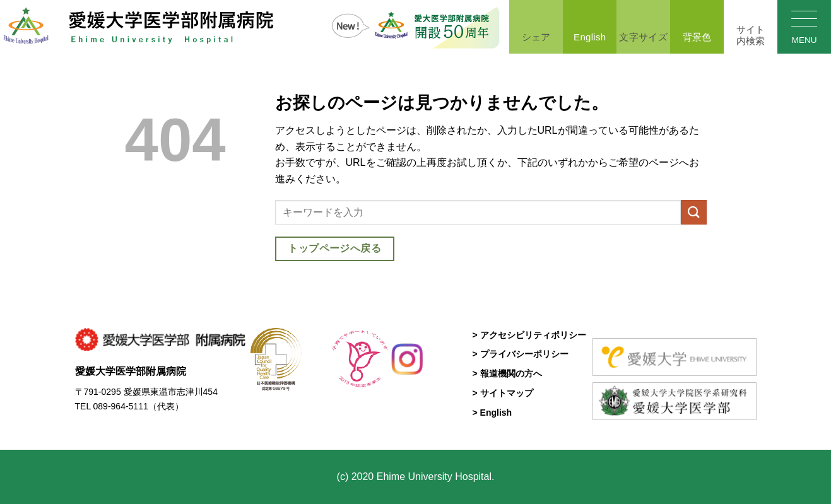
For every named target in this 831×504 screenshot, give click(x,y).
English (590, 26)
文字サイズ (643, 26)
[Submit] (693, 212)
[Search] (751, 27)
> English (492, 413)
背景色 (697, 26)
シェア (536, 26)
